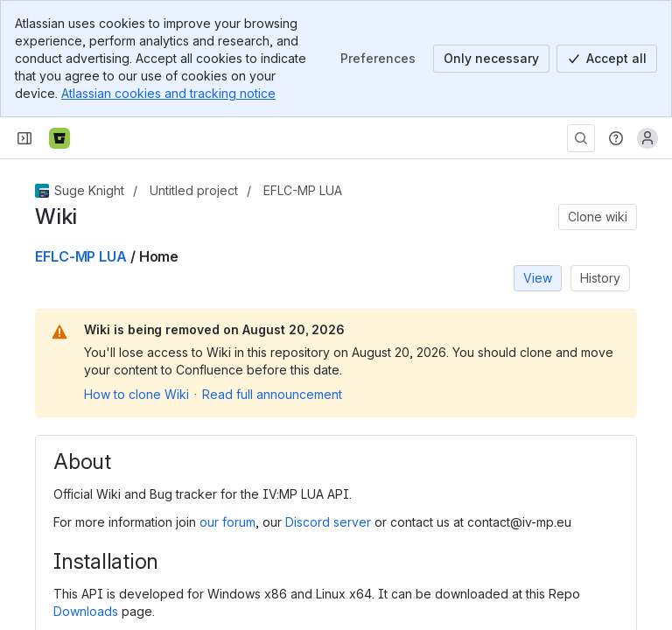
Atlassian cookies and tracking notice (168, 93)
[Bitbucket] (59, 138)
